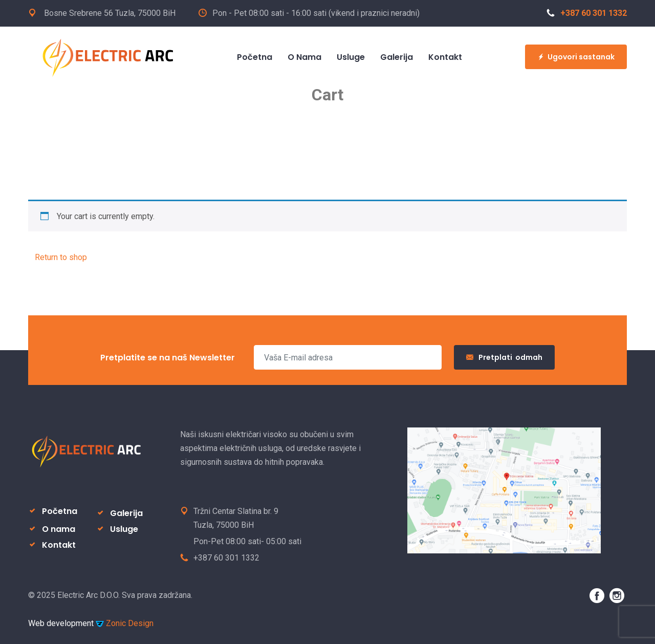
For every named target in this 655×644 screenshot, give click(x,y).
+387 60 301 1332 (587, 13)
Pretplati (504, 357)
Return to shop (61, 257)
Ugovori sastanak (576, 57)
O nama (59, 529)
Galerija (126, 513)
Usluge (124, 529)
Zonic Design (125, 623)
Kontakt (59, 545)
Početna (60, 511)
